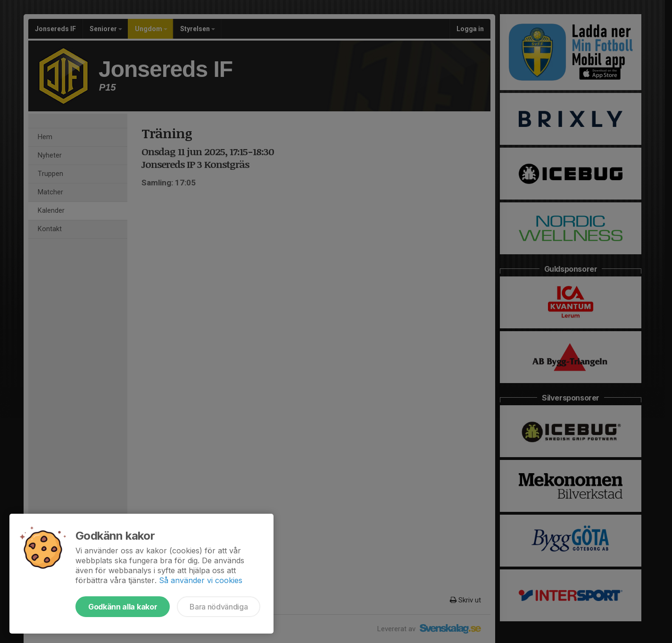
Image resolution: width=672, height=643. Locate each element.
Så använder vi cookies (201, 580)
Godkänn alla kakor (123, 607)
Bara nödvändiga (219, 607)
